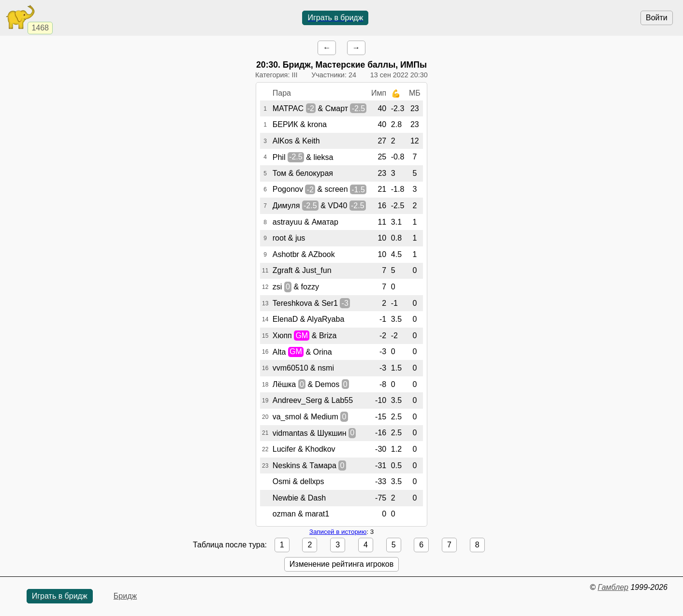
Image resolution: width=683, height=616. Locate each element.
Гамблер (613, 587)
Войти (657, 18)
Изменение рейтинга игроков (341, 564)
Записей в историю (338, 532)
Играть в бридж (335, 18)
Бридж (125, 596)
